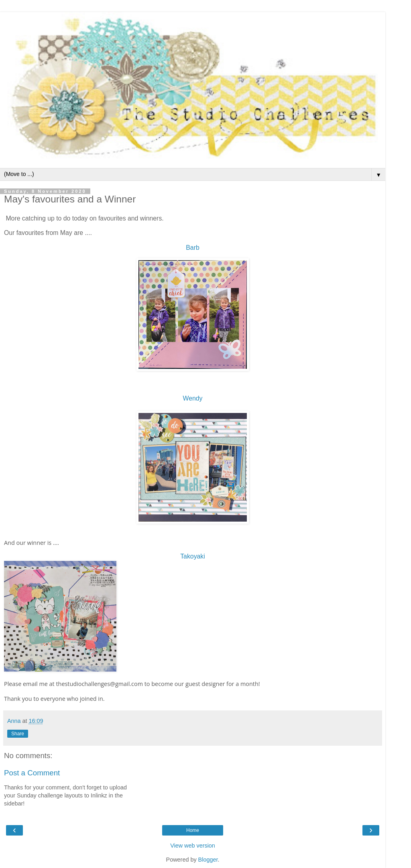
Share (18, 734)
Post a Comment (32, 773)
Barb (192, 248)
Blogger (208, 860)
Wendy (193, 398)
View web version (193, 846)
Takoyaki (193, 556)
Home (193, 830)
